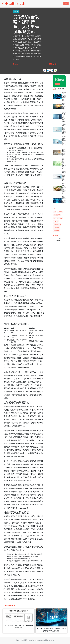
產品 (61, 218)
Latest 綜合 (61, 89)
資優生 (20, 83)
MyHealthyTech (13, 3)
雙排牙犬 (56, 218)
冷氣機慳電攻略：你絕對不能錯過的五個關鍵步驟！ (64, 176)
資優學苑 (7, 83)
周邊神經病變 (57, 215)
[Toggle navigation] (66, 3)
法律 (55, 212)
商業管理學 (56, 231)
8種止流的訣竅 (57, 224)
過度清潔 (60, 212)
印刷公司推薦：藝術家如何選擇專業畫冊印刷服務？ (64, 129)
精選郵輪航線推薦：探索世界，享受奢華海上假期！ (64, 141)
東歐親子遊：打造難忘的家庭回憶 (64, 106)
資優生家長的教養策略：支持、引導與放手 (64, 200)
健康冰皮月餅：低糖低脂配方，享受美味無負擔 (64, 188)
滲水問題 (56, 221)
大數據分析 (56, 227)
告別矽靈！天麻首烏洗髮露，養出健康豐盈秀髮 (64, 164)
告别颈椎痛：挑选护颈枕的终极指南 (64, 152)
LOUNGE (16, 11)
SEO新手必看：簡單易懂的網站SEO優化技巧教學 (64, 96)
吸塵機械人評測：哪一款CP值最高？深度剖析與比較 (64, 117)
